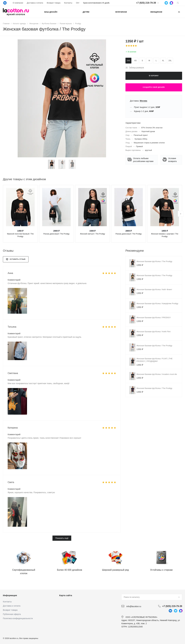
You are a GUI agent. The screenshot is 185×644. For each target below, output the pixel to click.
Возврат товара (54, 3)
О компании (18, 3)
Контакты (68, 3)
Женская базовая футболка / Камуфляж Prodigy (157, 303)
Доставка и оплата (35, 3)
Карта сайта (66, 595)
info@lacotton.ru (134, 606)
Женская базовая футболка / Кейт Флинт (154, 289)
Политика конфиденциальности (18, 618)
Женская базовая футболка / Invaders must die (157, 374)
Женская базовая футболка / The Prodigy (154, 261)
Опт (78, 3)
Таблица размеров (136, 68)
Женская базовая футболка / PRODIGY (154, 318)
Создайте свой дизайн (154, 87)
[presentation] (181, 214)
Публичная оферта (12, 614)
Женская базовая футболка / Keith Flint (153, 332)
